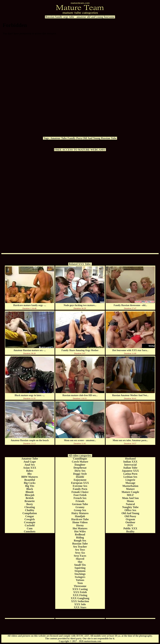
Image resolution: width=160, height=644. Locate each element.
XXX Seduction (80, 601)
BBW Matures (30, 477)
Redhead (80, 534)
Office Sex (130, 510)
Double (80, 477)
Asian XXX (30, 468)
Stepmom (80, 571)
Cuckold (30, 525)
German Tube (80, 504)
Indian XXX (130, 462)
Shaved (80, 559)
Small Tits (80, 565)
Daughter (80, 465)
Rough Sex (80, 541)
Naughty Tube (130, 507)
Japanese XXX (130, 471)
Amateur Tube (59, 138)
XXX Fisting (80, 595)
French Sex (80, 498)
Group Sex (80, 510)
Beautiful (30, 480)
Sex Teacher (80, 547)
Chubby (30, 510)
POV (130, 525)
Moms (130, 501)
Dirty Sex (80, 471)
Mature (130, 489)
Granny (80, 507)
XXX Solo (80, 604)
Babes (30, 471)
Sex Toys (80, 550)
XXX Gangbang (80, 598)
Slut (80, 562)
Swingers (80, 577)
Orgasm (130, 519)
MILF (130, 495)
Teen (80, 583)
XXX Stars (80, 607)
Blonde (30, 492)
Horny (80, 525)
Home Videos (80, 522)
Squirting (80, 568)
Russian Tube (109, 138)
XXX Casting (80, 589)
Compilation (30, 513)
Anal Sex (30, 465)
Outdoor (130, 522)
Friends (80, 501)
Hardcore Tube (80, 519)
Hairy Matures (80, 513)
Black (30, 489)
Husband (130, 459)
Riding (80, 538)
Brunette (30, 501)
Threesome (80, 586)
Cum (30, 528)
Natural (130, 504)
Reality (130, 531)
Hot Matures (80, 528)
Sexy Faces (80, 556)
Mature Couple (130, 492)
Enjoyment (80, 480)
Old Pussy (130, 516)
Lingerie (130, 480)
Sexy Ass (80, 553)
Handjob (80, 516)
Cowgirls (30, 519)
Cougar (30, 516)
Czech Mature (80, 462)
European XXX (80, 483)
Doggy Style (80, 474)
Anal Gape (30, 462)
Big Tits (30, 486)
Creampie (30, 522)
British (30, 498)
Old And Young (92, 138)
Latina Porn (130, 474)
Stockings (80, 574)
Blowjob (30, 495)
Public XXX (130, 528)
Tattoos (80, 580)
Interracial (130, 465)
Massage (130, 483)
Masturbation (130, 486)
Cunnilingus (80, 459)
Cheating (30, 507)
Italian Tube (130, 468)
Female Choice (80, 492)
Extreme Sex (80, 486)
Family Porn (75, 138)
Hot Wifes (80, 531)
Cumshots (30, 531)
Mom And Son (130, 498)
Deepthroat (80, 468)
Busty (30, 504)
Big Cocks (30, 483)
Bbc (30, 474)
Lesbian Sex (130, 477)
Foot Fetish (80, 495)
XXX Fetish (80, 592)
